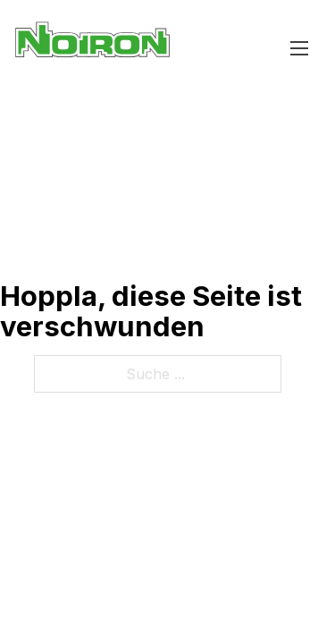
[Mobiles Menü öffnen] (299, 48)
